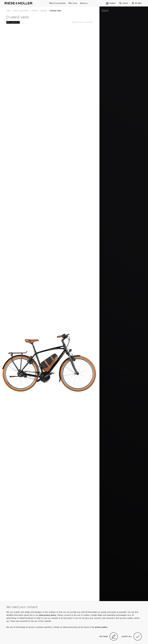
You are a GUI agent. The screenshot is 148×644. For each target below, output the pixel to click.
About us (84, 3)
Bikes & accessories (57, 3)
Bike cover (73, 3)
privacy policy (101, 627)
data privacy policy (48, 615)
